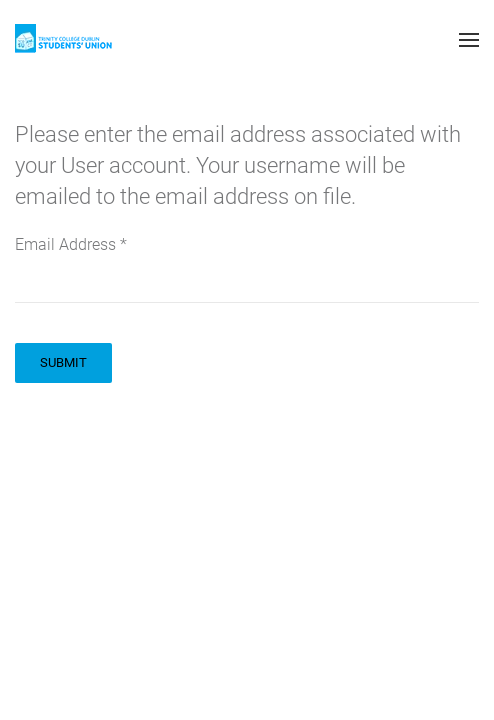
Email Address (71, 244)
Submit (63, 362)
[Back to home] (65, 40)
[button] (469, 40)
